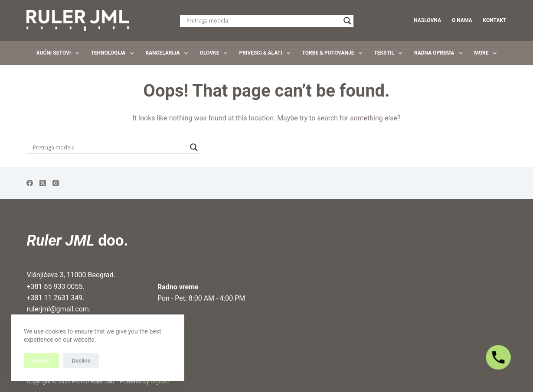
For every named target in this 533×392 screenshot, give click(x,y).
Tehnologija (114, 53)
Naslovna (427, 20)
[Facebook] (30, 183)
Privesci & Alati (266, 53)
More (487, 53)
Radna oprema (440, 53)
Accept (41, 361)
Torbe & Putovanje (334, 53)
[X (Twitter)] (43, 183)
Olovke (215, 53)
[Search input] (263, 21)
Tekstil (390, 53)
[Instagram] (56, 183)
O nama (462, 20)
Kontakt (495, 20)
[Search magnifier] (347, 21)
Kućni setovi (59, 53)
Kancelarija (168, 53)
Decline (81, 361)
